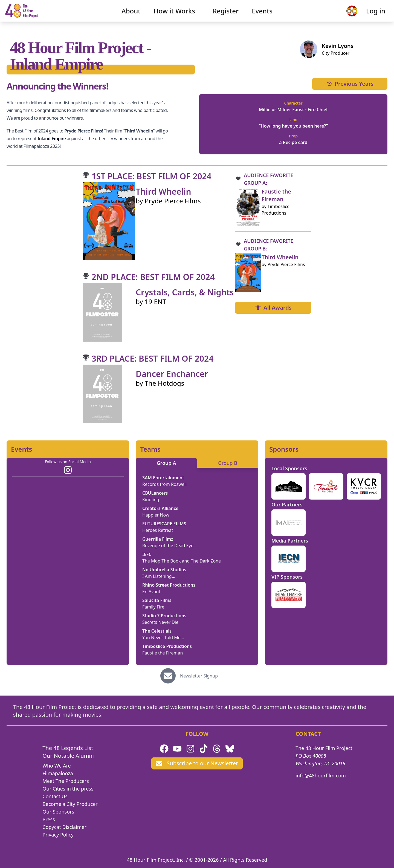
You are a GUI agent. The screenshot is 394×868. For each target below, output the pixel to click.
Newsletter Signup (199, 676)
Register (226, 15)
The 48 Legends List (68, 748)
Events (262, 15)
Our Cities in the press (68, 789)
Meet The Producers (66, 781)
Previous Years (350, 84)
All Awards (273, 308)
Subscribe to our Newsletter (197, 763)
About (131, 15)
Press (49, 819)
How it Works (175, 15)
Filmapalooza (58, 773)
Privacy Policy (58, 835)
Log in (367, 15)
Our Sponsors (58, 812)
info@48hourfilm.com (321, 775)
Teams (150, 449)
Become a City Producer (70, 804)
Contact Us (55, 796)
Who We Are (57, 766)
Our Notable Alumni (68, 756)
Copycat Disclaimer (64, 827)
